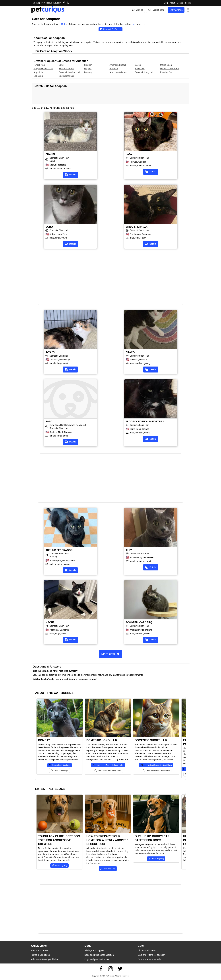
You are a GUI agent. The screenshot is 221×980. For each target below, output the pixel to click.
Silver (62, 65)
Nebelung (38, 76)
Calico (138, 65)
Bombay (88, 72)
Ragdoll (88, 69)
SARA (49, 422)
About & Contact (40, 950)
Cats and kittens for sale (149, 959)
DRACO (130, 352)
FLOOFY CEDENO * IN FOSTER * (145, 422)
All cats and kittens (147, 950)
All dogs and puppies (94, 950)
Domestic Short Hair (170, 69)
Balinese (114, 69)
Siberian (88, 65)
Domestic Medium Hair (70, 72)
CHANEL (51, 154)
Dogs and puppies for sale (97, 959)
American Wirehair (118, 72)
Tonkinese (140, 69)
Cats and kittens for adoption (151, 955)
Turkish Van (39, 65)
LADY (129, 154)
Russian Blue (167, 72)
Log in (188, 3)
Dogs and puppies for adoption (99, 955)
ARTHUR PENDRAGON (59, 550)
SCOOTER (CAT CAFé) (139, 622)
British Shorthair (67, 69)
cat (133, 24)
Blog (166, 3)
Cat (63, 24)
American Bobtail (118, 65)
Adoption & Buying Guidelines (45, 959)
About (172, 3)
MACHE (50, 622)
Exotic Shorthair (67, 76)
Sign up (180, 3)
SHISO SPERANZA (137, 227)
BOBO (49, 227)
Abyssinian (39, 72)
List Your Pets (176, 10)
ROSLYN (50, 352)
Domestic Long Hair (144, 72)
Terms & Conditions (40, 955)
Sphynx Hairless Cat (43, 69)
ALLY (129, 550)
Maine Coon (166, 65)
